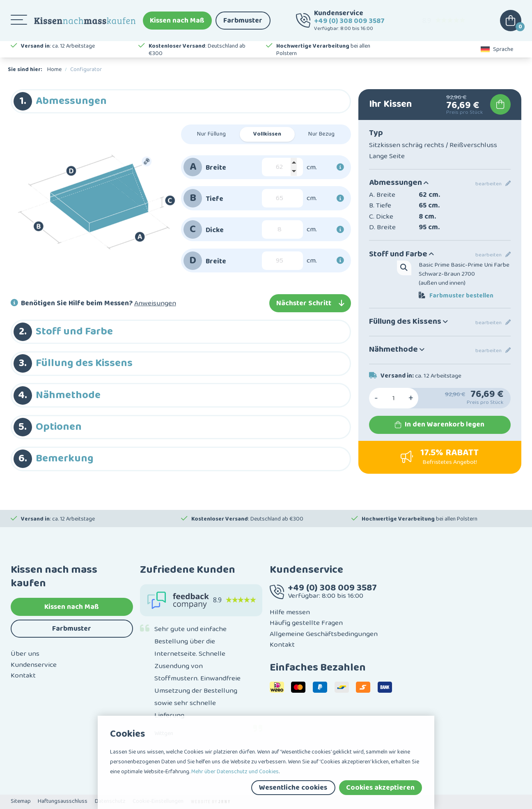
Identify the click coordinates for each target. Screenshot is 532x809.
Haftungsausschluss (63, 801)
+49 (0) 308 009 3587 (349, 21)
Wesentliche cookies (293, 788)
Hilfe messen (290, 612)
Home (54, 69)
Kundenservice (34, 665)
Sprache (497, 49)
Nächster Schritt (310, 303)
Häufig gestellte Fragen (306, 623)
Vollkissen (267, 134)
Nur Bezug (321, 134)
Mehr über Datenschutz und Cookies (235, 772)
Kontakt (23, 675)
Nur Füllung (211, 134)
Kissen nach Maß (177, 21)
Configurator (86, 69)
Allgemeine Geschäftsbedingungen (324, 634)
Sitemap (21, 801)
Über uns (25, 654)
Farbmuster (243, 21)
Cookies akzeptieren (380, 788)
